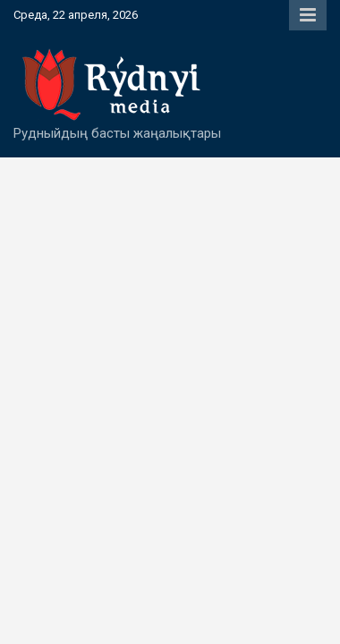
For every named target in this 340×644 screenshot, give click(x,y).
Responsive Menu (308, 15)
